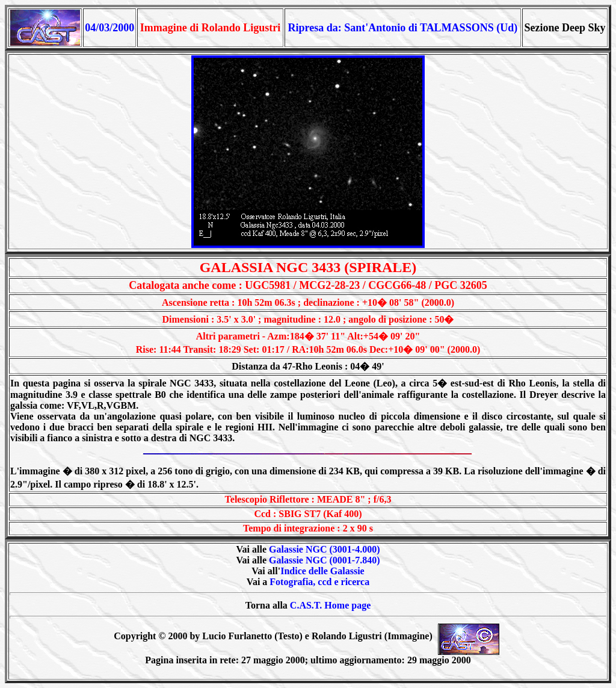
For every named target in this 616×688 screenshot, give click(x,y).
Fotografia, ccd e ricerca (319, 582)
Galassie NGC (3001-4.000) (324, 549)
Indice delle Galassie (322, 571)
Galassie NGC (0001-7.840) (324, 560)
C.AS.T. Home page (330, 605)
